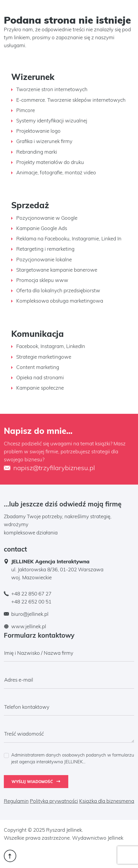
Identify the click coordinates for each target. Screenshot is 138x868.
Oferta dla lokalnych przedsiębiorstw (58, 290)
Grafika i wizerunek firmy (44, 141)
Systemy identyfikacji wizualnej (52, 120)
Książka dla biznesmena (107, 801)
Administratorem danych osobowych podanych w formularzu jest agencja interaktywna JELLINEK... (73, 758)
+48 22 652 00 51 (31, 602)
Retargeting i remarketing (45, 249)
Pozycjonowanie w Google (47, 218)
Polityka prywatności (54, 801)
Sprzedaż (30, 205)
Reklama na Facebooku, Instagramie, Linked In (69, 238)
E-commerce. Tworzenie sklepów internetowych (71, 100)
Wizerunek (33, 77)
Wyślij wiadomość (36, 782)
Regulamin (16, 801)
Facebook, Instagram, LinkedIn (51, 346)
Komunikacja (38, 334)
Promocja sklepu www (42, 280)
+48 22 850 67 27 (31, 594)
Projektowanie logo (38, 131)
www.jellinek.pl (29, 626)
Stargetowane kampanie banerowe (57, 270)
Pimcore (26, 110)
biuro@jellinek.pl (30, 614)
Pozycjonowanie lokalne (44, 259)
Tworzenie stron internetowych (52, 89)
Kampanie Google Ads (42, 228)
